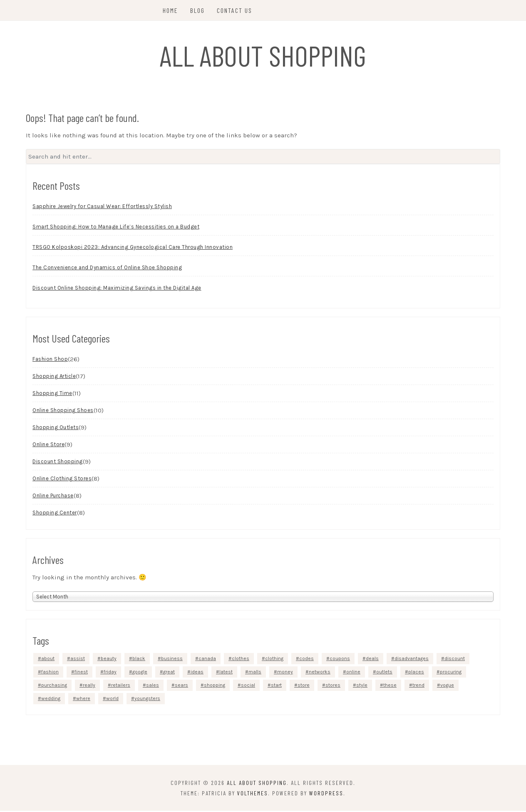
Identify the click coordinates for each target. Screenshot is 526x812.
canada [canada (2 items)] (207, 660)
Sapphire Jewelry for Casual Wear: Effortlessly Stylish (102, 208)
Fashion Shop (50, 361)
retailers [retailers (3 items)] (121, 686)
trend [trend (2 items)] (418, 686)
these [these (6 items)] (390, 686)
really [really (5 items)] (89, 686)
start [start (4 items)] (276, 686)
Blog (198, 10)
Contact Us (235, 10)
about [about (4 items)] (48, 660)
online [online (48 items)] (353, 673)
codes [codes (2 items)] (306, 660)
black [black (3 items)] (139, 660)
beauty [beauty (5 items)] (109, 660)
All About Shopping (263, 55)
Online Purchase (53, 497)
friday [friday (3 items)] (110, 673)
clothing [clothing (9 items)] (274, 660)
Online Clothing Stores (62, 480)
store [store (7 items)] (304, 686)
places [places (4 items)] (416, 673)
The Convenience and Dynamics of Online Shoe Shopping (107, 269)
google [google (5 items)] (140, 673)
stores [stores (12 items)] (333, 686)
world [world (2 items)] (112, 700)
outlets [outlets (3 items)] (384, 673)
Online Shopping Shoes (63, 412)
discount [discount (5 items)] (455, 660)
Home (171, 10)
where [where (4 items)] (83, 700)
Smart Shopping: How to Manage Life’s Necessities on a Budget (116, 228)
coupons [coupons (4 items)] (340, 660)
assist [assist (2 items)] (78, 660)
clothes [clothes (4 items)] (241, 660)
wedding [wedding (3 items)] (51, 700)
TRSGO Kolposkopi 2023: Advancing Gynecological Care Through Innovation (133, 249)
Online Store (48, 446)
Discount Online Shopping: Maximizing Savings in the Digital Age (117, 289)
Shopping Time (52, 395)
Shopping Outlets (56, 429)
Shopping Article (54, 378)
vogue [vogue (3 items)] (447, 686)
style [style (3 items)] (362, 686)
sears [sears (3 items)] (181, 686)
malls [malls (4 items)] (255, 673)
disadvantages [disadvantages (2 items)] (412, 660)
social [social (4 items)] (248, 686)
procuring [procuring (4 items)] (451, 673)
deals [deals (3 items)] (372, 660)
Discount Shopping (58, 463)
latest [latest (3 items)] (226, 673)
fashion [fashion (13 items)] (50, 673)
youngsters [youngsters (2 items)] (147, 700)
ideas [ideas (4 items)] (197, 673)
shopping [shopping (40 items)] (215, 686)
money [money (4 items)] (285, 673)
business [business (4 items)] (172, 660)
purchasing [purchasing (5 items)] (54, 686)
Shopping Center (55, 514)
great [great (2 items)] (169, 673)
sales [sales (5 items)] (153, 686)
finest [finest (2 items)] (81, 673)
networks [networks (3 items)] (320, 673)
